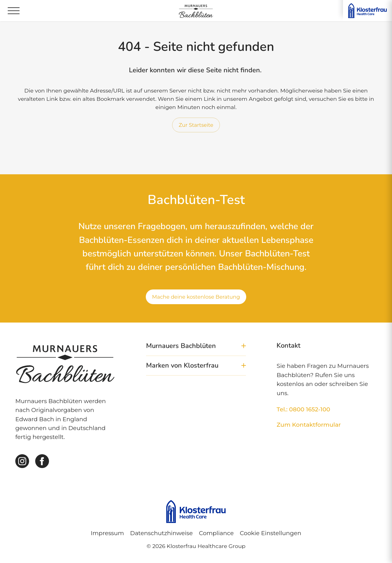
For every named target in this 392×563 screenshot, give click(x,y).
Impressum (107, 533)
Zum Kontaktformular (309, 425)
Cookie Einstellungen (271, 533)
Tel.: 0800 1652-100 (303, 409)
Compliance (216, 533)
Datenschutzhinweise (162, 533)
